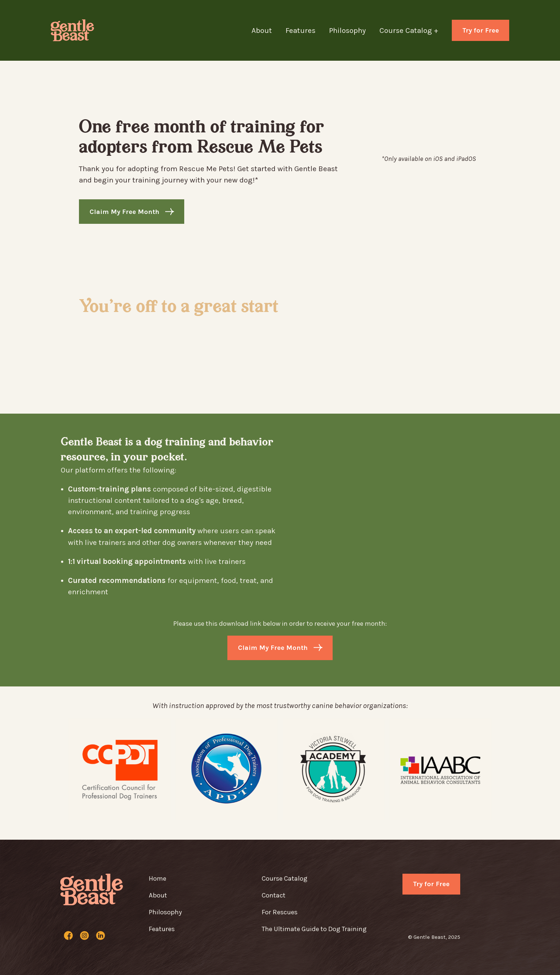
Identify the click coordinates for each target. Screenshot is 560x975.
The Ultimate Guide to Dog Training (314, 929)
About (262, 30)
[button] (416, 31)
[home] (74, 30)
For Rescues (280, 912)
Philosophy (347, 30)
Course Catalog (285, 878)
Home (158, 878)
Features (300, 30)
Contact (274, 895)
